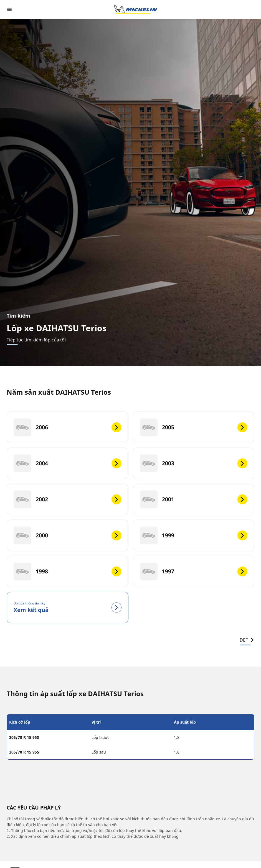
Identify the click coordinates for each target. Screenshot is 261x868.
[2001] (194, 499)
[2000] (68, 535)
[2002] (68, 499)
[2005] (194, 427)
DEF (247, 640)
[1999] (194, 535)
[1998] (68, 571)
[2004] (68, 463)
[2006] (68, 427)
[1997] (194, 571)
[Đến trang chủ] (136, 9)
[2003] (194, 463)
